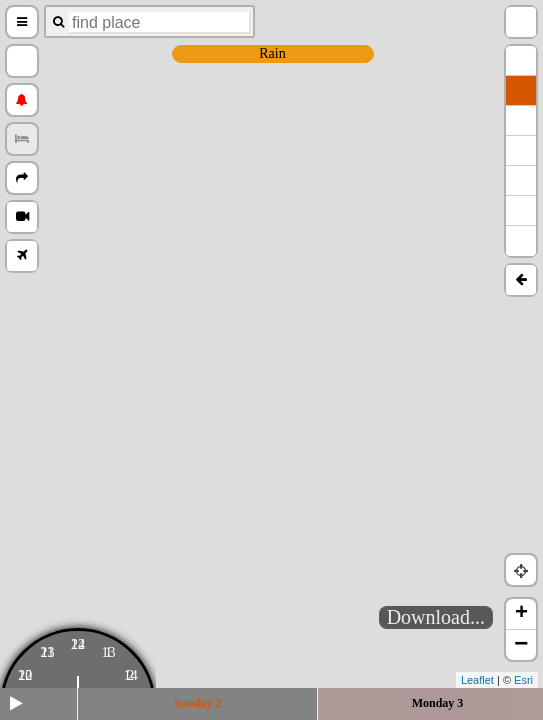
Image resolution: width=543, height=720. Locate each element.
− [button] (521, 645)
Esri (523, 680)
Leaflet (477, 680)
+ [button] (521, 614)
